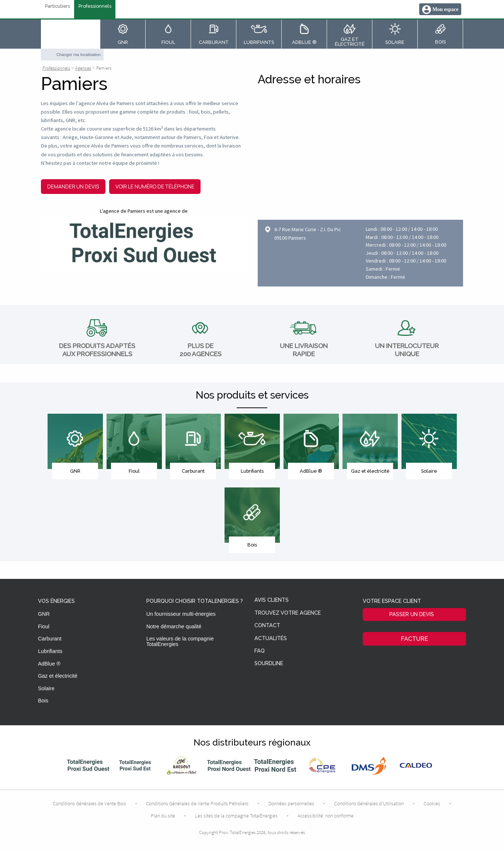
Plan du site (163, 816)
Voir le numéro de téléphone (155, 186)
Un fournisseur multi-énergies (181, 614)
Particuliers (58, 6)
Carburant (50, 639)
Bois (43, 701)
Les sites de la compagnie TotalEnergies (236, 816)
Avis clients (272, 600)
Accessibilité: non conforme (326, 816)
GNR (44, 614)
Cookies (432, 803)
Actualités (271, 638)
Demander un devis (73, 186)
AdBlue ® (49, 664)
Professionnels (95, 6)
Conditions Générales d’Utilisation (369, 803)
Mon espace (445, 9)
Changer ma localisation (79, 55)
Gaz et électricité (58, 676)
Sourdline (269, 664)
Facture (414, 639)
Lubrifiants (50, 651)
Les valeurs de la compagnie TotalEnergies (180, 641)
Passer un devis (412, 614)
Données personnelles (291, 803)
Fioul (44, 626)
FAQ (260, 651)
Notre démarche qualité (174, 626)
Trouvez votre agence (288, 613)
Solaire (46, 688)
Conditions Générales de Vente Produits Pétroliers (197, 803)
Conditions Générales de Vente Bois (89, 803)
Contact (267, 626)
